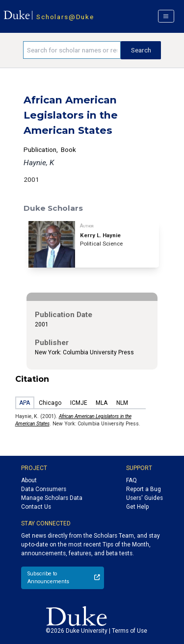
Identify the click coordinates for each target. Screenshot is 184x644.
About (29, 480)
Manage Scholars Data (52, 498)
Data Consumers (44, 489)
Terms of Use (130, 631)
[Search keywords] (72, 50)
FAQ (131, 480)
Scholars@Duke (65, 17)
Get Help (137, 507)
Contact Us (36, 507)
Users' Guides (145, 498)
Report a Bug (144, 489)
